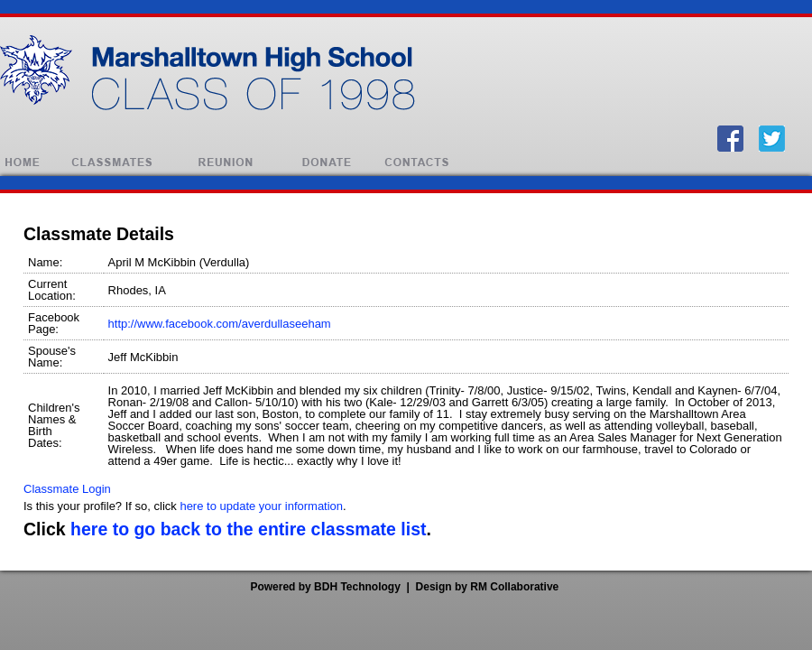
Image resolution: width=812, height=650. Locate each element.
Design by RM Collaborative (488, 587)
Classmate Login (67, 489)
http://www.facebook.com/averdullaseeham (220, 324)
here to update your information (261, 506)
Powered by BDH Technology (325, 587)
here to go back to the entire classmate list (248, 529)
